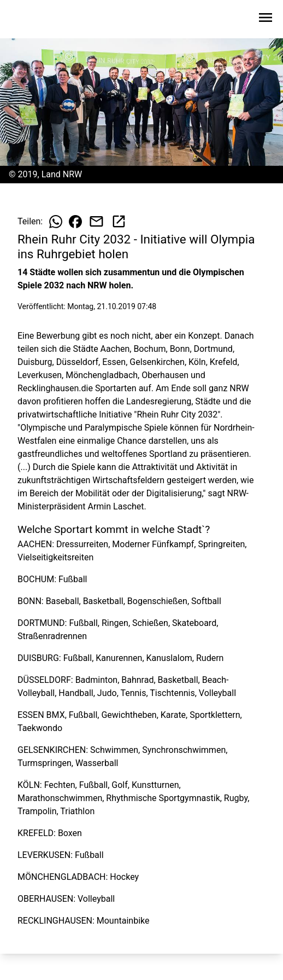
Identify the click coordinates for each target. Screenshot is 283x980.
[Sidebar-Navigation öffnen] (266, 19)
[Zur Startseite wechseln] (35, 20)
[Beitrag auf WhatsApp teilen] (56, 222)
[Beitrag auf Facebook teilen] (75, 222)
